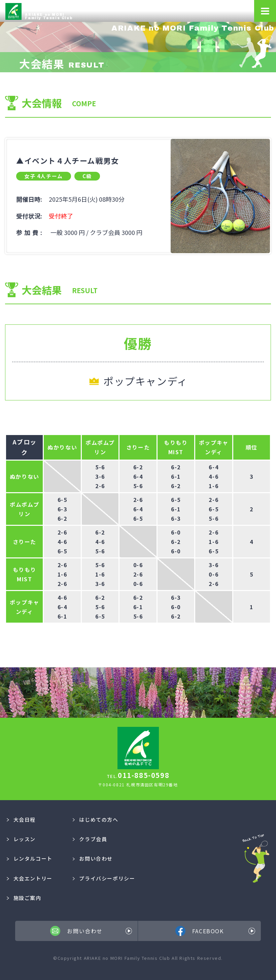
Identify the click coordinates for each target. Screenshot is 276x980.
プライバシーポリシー (104, 878)
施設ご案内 (24, 898)
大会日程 (21, 819)
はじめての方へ (96, 819)
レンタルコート (30, 858)
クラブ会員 (90, 839)
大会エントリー (30, 878)
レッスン (21, 839)
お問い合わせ (93, 858)
